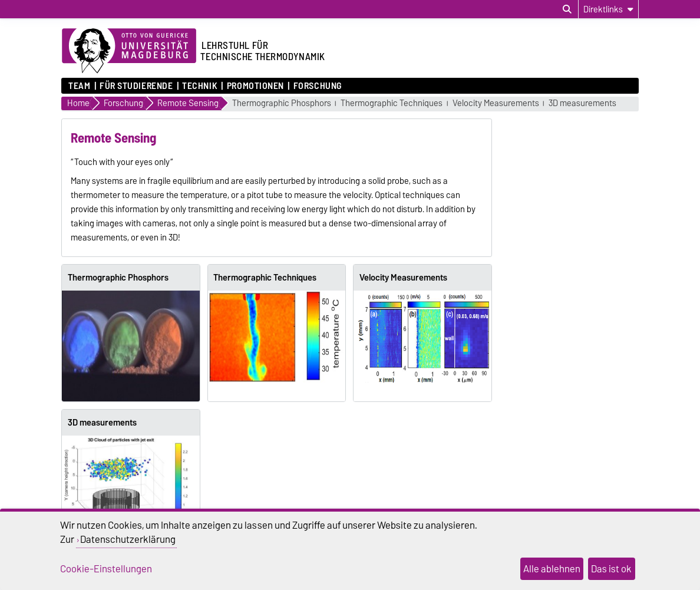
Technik (200, 86)
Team (79, 86)
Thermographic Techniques (392, 103)
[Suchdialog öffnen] (567, 9)
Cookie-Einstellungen (106, 569)
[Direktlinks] (608, 9)
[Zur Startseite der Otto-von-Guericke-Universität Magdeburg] (129, 51)
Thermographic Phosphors (282, 103)
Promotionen (255, 86)
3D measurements (582, 103)
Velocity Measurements (496, 103)
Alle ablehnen (552, 569)
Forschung (318, 86)
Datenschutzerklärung (128, 539)
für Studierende (136, 86)
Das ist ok (611, 569)
